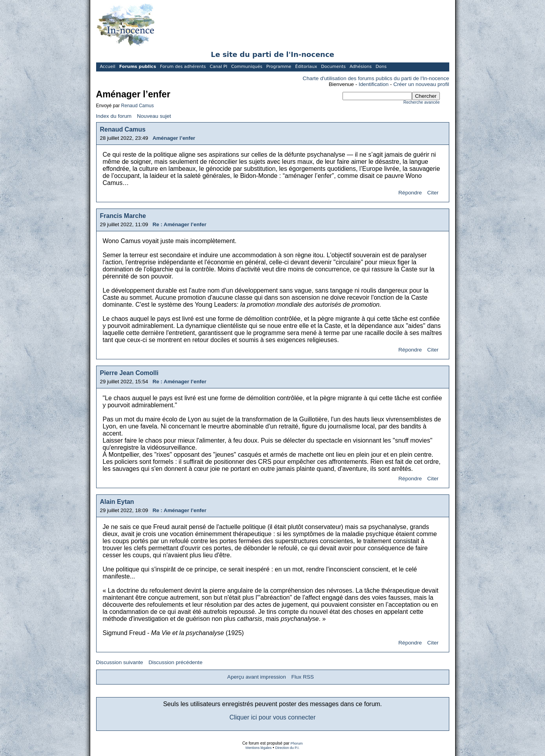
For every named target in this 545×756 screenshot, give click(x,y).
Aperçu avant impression (257, 677)
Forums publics (138, 67)
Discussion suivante (120, 662)
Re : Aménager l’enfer (180, 224)
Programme (279, 67)
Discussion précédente (175, 662)
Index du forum (114, 116)
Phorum (297, 743)
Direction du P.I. (288, 748)
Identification (374, 84)
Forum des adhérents (183, 67)
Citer (433, 193)
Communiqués (247, 67)
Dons (381, 67)
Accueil (108, 67)
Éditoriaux (306, 67)
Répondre (410, 193)
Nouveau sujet (154, 116)
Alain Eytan (117, 502)
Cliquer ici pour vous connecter (273, 717)
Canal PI (219, 67)
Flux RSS (302, 677)
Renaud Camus (138, 106)
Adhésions (361, 67)
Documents (333, 67)
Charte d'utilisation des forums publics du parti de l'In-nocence (376, 78)
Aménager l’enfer (174, 138)
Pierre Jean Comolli (129, 373)
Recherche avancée (421, 102)
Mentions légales (259, 748)
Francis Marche (123, 216)
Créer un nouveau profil (421, 84)
